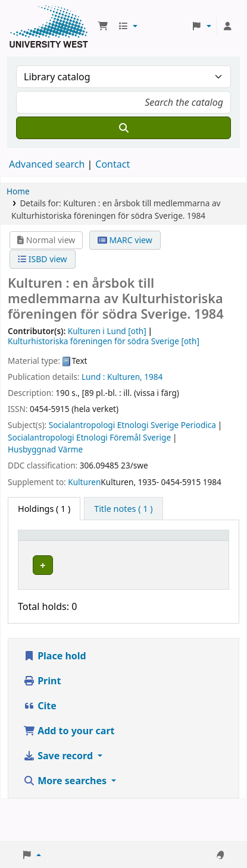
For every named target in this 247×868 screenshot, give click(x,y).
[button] (103, 26)
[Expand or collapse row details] (204, 598)
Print (42, 723)
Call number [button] (143, 546)
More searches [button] (66, 823)
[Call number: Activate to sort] (151, 547)
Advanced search (47, 164)
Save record (59, 798)
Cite (40, 748)
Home (18, 191)
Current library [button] (84, 546)
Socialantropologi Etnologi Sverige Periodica (132, 425)
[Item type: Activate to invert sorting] (41, 547)
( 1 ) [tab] (44, 509)
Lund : (93, 377)
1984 (153, 377)
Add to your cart (69, 773)
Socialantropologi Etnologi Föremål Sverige (89, 437)
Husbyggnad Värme (45, 449)
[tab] (123, 509)
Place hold (55, 698)
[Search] (124, 128)
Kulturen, (125, 377)
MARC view (125, 240)
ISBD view (42, 259)
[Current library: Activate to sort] (92, 547)
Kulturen (84, 482)
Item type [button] (33, 546)
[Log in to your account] (227, 26)
